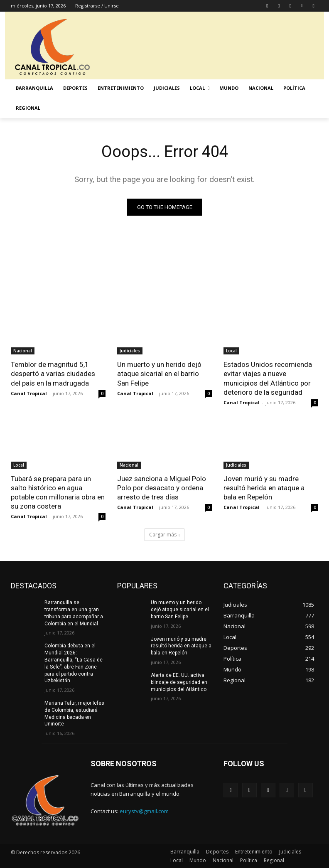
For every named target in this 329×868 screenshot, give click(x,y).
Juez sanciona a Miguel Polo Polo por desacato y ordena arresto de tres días (162, 488)
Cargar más (165, 535)
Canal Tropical (29, 393)
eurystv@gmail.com (144, 811)
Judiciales (130, 351)
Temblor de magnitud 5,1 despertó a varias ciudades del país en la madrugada (53, 374)
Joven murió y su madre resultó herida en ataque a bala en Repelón (264, 488)
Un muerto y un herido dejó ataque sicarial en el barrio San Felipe (159, 374)
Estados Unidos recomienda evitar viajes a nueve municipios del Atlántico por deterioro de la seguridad (268, 378)
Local (231, 351)
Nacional (23, 351)
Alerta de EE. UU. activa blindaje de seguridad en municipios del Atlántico (179, 682)
